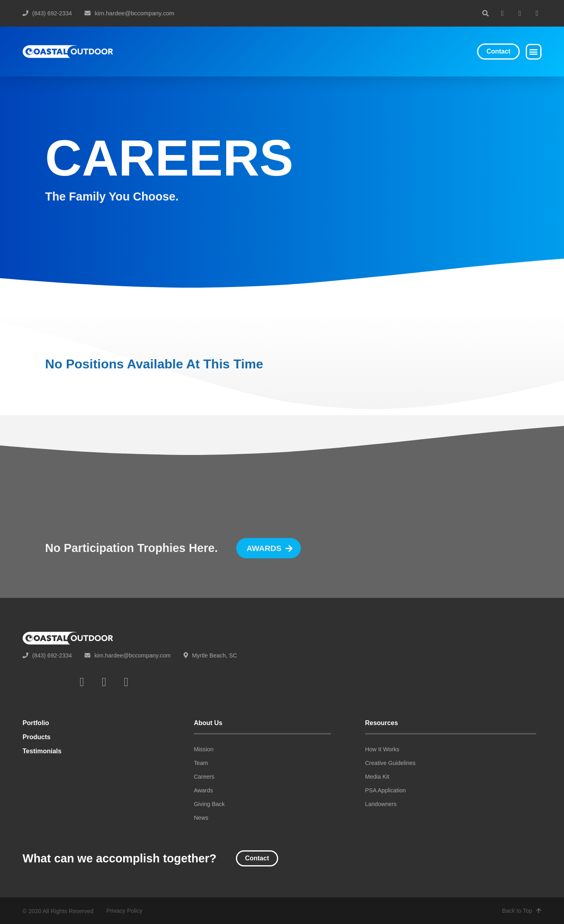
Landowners (381, 804)
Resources (382, 723)
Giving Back (209, 804)
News (201, 818)
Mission (203, 749)
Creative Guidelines (390, 763)
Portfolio (36, 723)
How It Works (382, 749)
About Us (208, 723)
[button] (485, 13)
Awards (203, 790)
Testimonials (42, 751)
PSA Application (386, 790)
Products (36, 737)
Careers (204, 777)
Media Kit (377, 777)
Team (201, 763)
